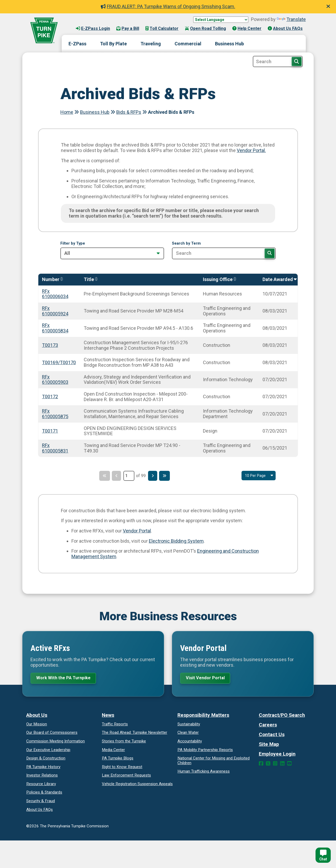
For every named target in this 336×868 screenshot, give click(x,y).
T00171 (50, 431)
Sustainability (189, 725)
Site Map (269, 745)
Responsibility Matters (203, 716)
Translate (291, 19)
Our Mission (37, 725)
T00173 (50, 345)
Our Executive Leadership (48, 751)
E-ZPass (77, 44)
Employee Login (277, 755)
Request (122, 768)
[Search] (269, 253)
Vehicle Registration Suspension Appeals (137, 785)
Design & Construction (46, 759)
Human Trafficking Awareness (204, 772)
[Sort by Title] (89, 280)
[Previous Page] (115, 476)
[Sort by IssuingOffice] (218, 280)
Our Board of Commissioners (52, 734)
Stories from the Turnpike (124, 742)
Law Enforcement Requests (126, 776)
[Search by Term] (224, 253)
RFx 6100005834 (55, 328)
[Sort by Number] (51, 280)
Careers (268, 726)
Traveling (151, 44)
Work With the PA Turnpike (65, 678)
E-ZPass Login (93, 28)
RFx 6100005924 (55, 311)
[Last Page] (167, 476)
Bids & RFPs (129, 112)
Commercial (188, 44)
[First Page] (102, 476)
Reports (205, 751)
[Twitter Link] (268, 765)
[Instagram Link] (275, 765)
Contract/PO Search (282, 716)
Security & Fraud (41, 802)
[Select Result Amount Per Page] (257, 476)
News (108, 716)
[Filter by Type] (112, 253)
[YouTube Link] (289, 765)
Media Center (113, 751)
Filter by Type (73, 244)
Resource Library (41, 785)
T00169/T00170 (59, 362)
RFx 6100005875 (55, 414)
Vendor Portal (137, 531)
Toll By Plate (113, 44)
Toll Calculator (162, 28)
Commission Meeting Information (56, 742)
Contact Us (272, 735)
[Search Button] (297, 61)
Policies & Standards (44, 794)
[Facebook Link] (261, 765)
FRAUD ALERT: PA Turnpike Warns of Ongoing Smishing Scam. (168, 6)
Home (67, 112)
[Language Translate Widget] (221, 20)
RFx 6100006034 (55, 294)
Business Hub (229, 44)
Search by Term (186, 244)
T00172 (50, 397)
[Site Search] (278, 61)
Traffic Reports (115, 725)
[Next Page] (154, 476)
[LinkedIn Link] (282, 765)
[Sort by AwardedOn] (278, 280)
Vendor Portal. (251, 150)
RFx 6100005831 (55, 448)
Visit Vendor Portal (207, 678)
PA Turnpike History (43, 768)
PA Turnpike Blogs (118, 759)
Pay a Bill (128, 28)
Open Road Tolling (205, 28)
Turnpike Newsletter (135, 734)
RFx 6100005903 (55, 380)
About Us (37, 716)
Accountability (190, 742)
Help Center (247, 28)
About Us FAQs (285, 28)
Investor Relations (42, 776)
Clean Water (188, 734)
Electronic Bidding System (176, 541)
